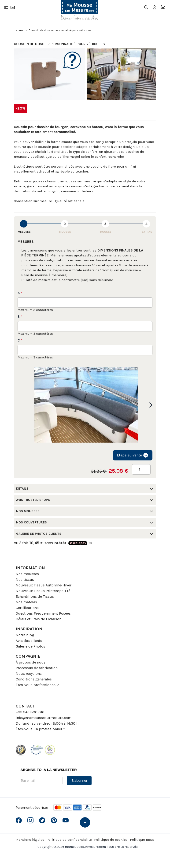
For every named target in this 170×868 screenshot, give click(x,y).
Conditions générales (34, 679)
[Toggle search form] (146, 7)
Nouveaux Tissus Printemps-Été (43, 591)
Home (20, 30)
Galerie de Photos (30, 646)
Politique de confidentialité (69, 840)
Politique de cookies (111, 840)
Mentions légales (30, 840)
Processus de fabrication (37, 668)
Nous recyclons (29, 674)
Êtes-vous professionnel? (37, 685)
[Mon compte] (155, 7)
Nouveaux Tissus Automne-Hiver (44, 585)
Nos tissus (25, 579)
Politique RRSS (142, 840)
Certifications (27, 608)
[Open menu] (6, 7)
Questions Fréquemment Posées (43, 613)
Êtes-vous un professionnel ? (40, 729)
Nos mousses (27, 574)
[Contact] (13, 7)
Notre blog (25, 635)
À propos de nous (31, 662)
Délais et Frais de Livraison (39, 619)
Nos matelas (26, 602)
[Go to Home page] (79, 10)
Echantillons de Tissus (35, 596)
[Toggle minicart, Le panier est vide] (163, 7)
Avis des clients (29, 641)
